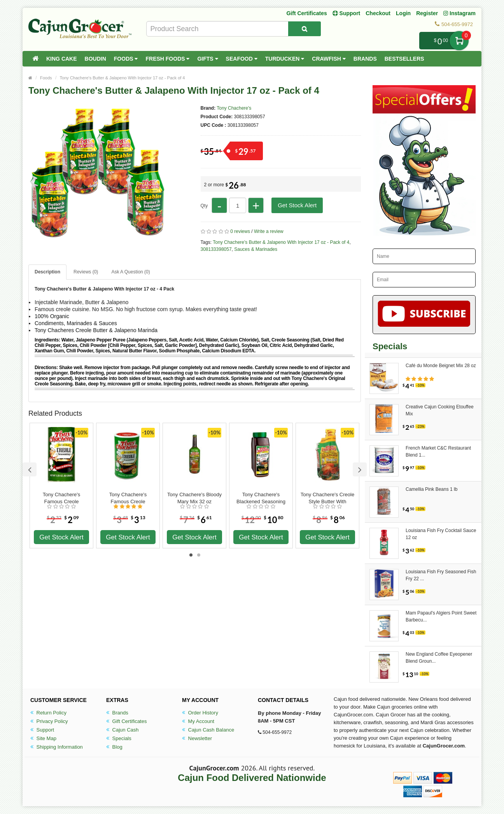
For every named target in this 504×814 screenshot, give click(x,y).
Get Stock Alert (297, 205)
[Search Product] (304, 29)
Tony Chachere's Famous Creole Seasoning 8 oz (128, 498)
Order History (200, 713)
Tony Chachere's (234, 108)
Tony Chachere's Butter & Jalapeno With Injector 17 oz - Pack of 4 (122, 78)
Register (427, 13)
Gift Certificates (306, 13)
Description (47, 272)
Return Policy (48, 713)
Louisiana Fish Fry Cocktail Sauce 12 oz (441, 534)
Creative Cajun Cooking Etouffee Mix (440, 410)
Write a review (269, 231)
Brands (365, 59)
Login (403, 13)
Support (42, 730)
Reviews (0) (86, 272)
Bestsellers (404, 59)
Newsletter (197, 738)
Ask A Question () (130, 272)
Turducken (285, 59)
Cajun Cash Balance (208, 730)
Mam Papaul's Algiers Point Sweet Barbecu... (441, 616)
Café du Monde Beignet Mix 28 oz (441, 366)
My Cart (459, 41)
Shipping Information (57, 747)
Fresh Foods (167, 59)
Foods (126, 59)
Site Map (43, 738)
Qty (204, 206)
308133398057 (216, 249)
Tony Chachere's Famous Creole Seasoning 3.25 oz (61, 498)
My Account (198, 721)
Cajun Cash (122, 730)
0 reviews (240, 231)
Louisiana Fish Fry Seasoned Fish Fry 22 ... (441, 575)
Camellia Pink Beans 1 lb (431, 489)
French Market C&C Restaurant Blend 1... (438, 452)
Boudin (95, 59)
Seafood (242, 59)
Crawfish (329, 59)
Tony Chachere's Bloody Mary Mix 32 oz (194, 498)
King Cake (62, 59)
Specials (119, 738)
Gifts (207, 59)
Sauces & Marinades (256, 249)
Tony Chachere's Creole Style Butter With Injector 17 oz (327, 498)
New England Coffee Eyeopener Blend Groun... (439, 658)
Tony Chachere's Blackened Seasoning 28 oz (261, 498)
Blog (114, 747)
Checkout (378, 13)
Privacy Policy (49, 721)
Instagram (459, 13)
